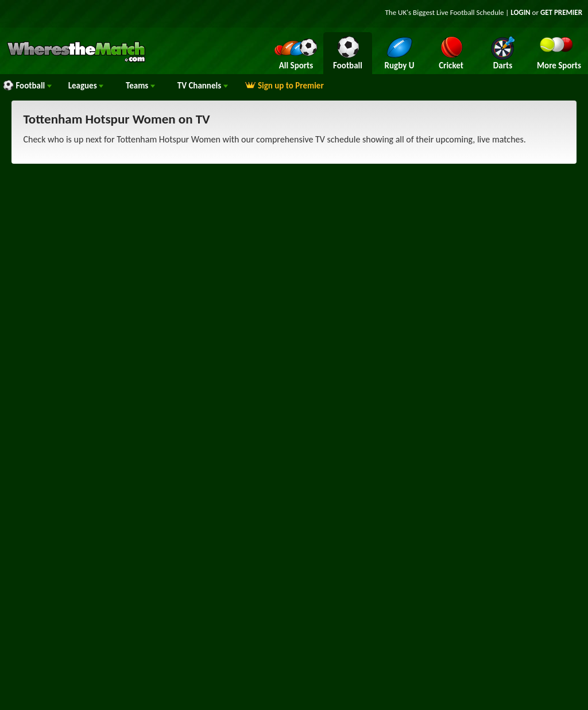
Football (27, 86)
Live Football (456, 12)
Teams (140, 86)
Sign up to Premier (284, 86)
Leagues (86, 86)
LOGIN (520, 12)
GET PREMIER (561, 12)
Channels (203, 86)
